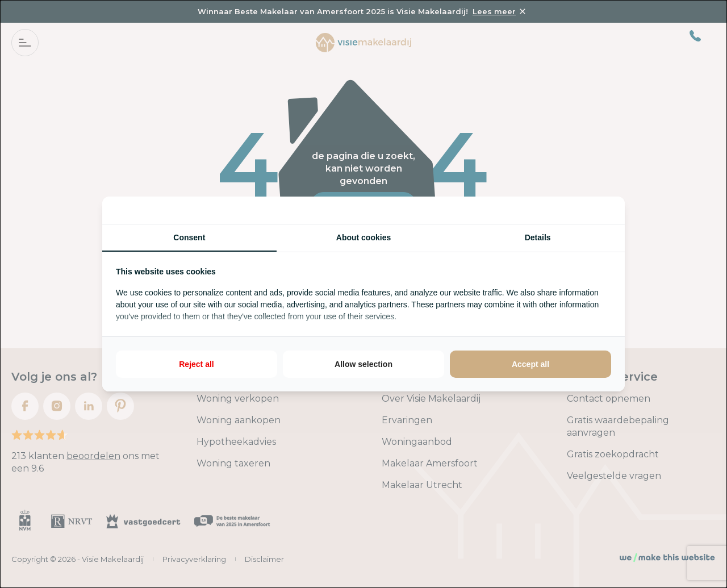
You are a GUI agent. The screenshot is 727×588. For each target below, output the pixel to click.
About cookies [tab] (363, 237)
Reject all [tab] (196, 364)
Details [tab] (538, 237)
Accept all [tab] (530, 364)
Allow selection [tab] (363, 364)
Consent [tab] (189, 237)
